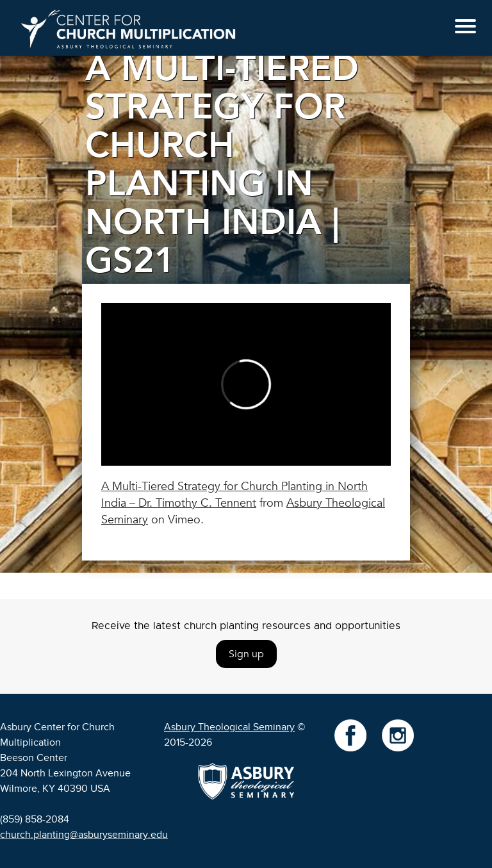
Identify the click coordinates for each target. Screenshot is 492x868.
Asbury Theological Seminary (229, 727)
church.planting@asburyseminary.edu (84, 835)
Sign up (246, 654)
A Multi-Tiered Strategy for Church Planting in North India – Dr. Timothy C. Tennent (234, 495)
